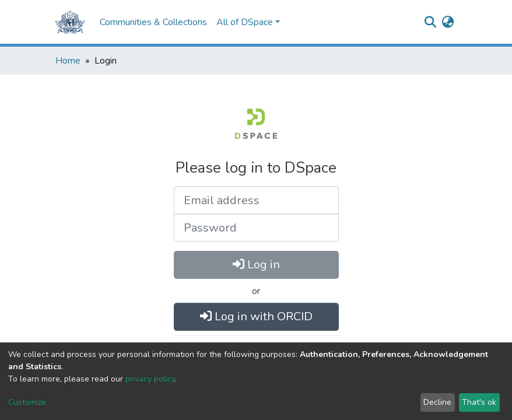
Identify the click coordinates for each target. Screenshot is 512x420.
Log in (256, 265)
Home (68, 61)
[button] (448, 22)
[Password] (256, 228)
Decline (437, 402)
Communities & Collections (153, 22)
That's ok (479, 402)
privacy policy (150, 379)
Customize (27, 402)
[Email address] (256, 200)
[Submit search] (430, 22)
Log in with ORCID (256, 316)
